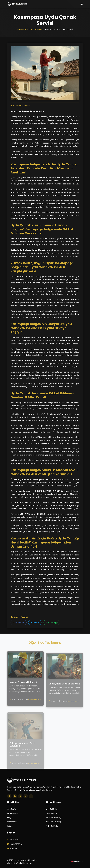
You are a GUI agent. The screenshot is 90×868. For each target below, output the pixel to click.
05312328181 (15, 840)
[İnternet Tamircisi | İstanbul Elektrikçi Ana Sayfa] (17, 4)
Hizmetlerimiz (13, 813)
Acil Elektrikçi (52, 809)
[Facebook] (9, 796)
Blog (9, 818)
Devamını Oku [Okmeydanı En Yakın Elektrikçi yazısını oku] (74, 708)
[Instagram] (15, 796)
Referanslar (12, 822)
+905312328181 (16, 844)
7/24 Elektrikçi (52, 826)
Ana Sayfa (11, 809)
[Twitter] (20, 796)
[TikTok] (31, 796)
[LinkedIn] (26, 796)
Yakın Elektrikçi (53, 813)
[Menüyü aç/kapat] (82, 4)
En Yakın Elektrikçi (54, 818)
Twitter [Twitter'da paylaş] (35, 623)
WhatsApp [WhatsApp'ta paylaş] (52, 623)
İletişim (10, 826)
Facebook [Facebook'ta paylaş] (19, 623)
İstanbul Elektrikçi (54, 822)
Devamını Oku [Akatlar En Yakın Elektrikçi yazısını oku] (35, 706)
